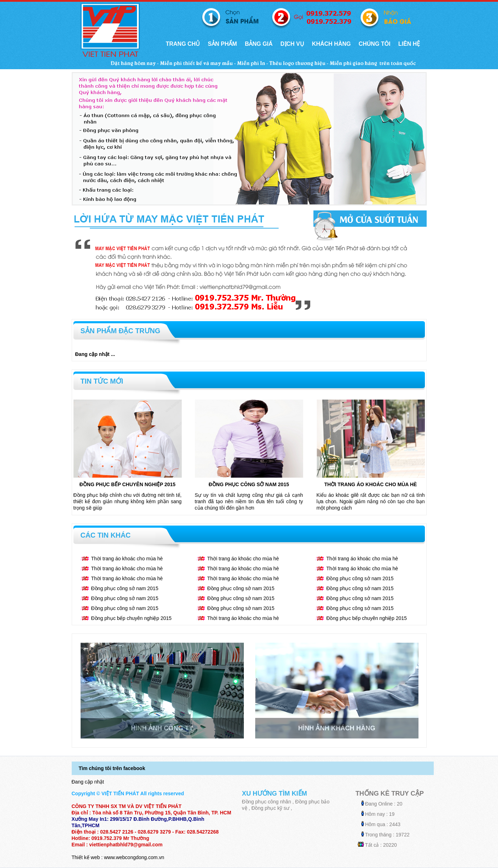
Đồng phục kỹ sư (270, 808)
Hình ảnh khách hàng (337, 728)
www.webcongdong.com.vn (134, 857)
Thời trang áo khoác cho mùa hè (371, 484)
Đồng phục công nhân (267, 802)
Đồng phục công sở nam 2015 (249, 484)
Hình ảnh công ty (162, 728)
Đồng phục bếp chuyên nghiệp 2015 (128, 484)
